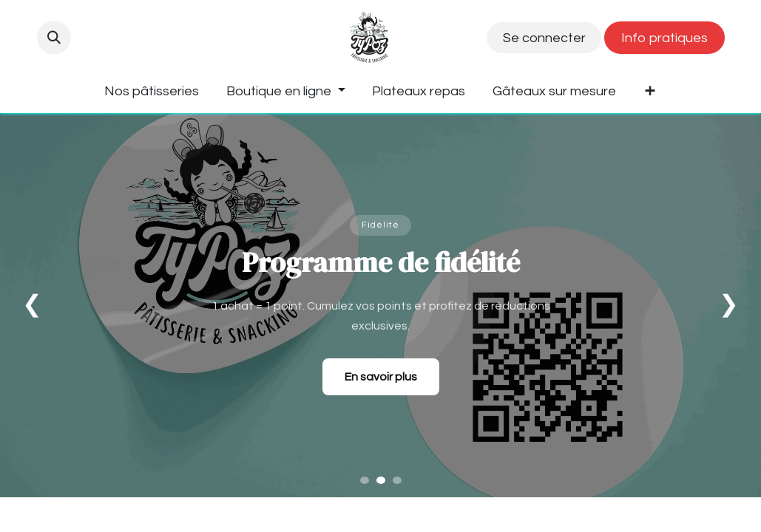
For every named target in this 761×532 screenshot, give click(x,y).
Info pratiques (664, 38)
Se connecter (544, 38)
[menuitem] (152, 91)
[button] (54, 38)
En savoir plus (381, 377)
